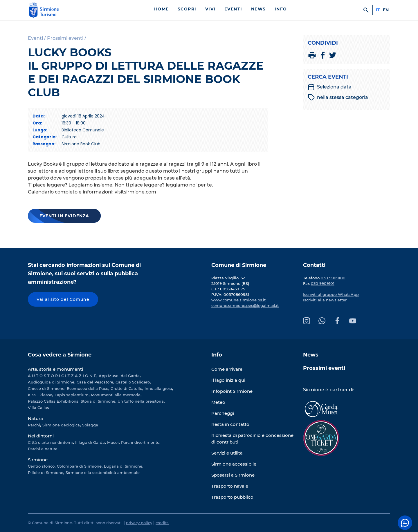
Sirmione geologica (61, 425)
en (386, 10)
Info (281, 9)
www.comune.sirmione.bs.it (238, 300)
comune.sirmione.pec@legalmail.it (245, 305)
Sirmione (38, 460)
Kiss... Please (40, 395)
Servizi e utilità (227, 453)
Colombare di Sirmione (79, 466)
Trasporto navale (230, 486)
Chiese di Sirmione (46, 388)
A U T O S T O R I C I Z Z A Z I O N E (62, 376)
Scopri (187, 9)
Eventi (233, 9)
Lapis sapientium (72, 395)
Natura (35, 418)
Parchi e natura (43, 449)
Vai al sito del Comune (63, 299)
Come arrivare (227, 369)
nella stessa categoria (338, 97)
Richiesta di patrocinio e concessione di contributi (252, 439)
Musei (113, 442)
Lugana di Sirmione (123, 466)
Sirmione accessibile (234, 464)
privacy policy (139, 523)
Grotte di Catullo (126, 388)
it (378, 10)
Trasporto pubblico (232, 497)
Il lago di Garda (90, 442)
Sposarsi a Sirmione (233, 475)
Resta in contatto (230, 424)
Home (162, 9)
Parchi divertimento (140, 442)
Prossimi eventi (324, 368)
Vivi (210, 9)
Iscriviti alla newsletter (325, 300)
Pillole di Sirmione (46, 473)
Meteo (218, 402)
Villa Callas (38, 408)
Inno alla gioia (158, 388)
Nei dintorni (41, 436)
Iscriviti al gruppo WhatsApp (331, 294)
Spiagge (90, 425)
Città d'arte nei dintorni (50, 442)
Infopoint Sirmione (232, 391)
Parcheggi (223, 413)
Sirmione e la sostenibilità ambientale (103, 473)
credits (162, 523)
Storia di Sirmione (98, 401)
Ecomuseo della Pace (88, 388)
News (258, 9)
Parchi (34, 425)
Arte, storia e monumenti (55, 369)
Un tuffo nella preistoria (141, 401)
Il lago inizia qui (228, 380)
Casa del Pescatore (95, 382)
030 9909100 (333, 278)
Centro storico (41, 466)
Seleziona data (330, 87)
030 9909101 (323, 283)
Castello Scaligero (133, 382)
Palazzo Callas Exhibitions (53, 401)
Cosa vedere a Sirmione (60, 355)
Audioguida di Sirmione (51, 382)
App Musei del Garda (119, 376)
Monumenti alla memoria (116, 395)
